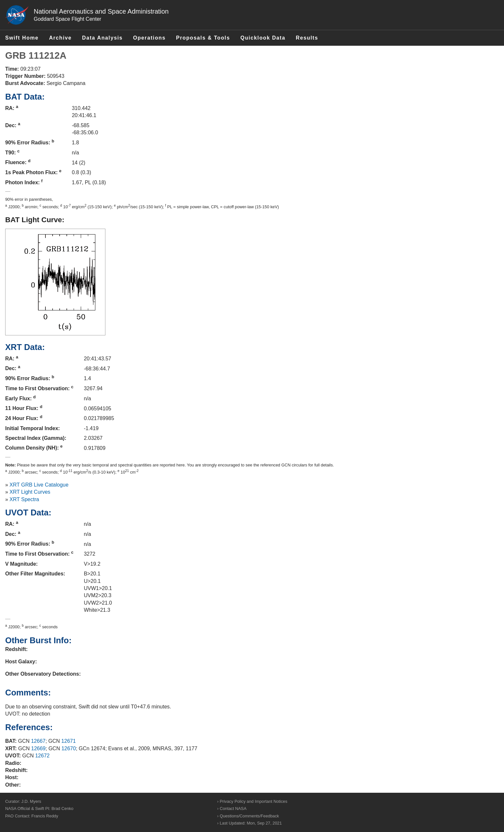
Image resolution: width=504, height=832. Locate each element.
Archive (60, 38)
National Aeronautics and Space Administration (101, 11)
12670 (69, 748)
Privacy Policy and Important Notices (253, 801)
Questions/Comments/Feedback (249, 816)
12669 (38, 748)
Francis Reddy (45, 816)
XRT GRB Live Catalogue (39, 485)
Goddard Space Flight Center (67, 19)
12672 (42, 756)
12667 (38, 741)
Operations (149, 38)
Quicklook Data (263, 38)
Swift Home (22, 38)
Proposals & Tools (203, 38)
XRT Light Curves (30, 492)
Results (307, 38)
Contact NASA (233, 808)
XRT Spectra (24, 499)
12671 (69, 741)
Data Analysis (102, 38)
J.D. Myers (31, 801)
